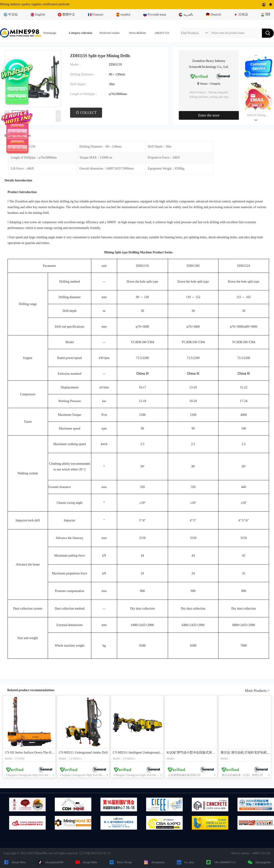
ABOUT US (162, 33)
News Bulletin (138, 33)
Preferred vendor (110, 33)
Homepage (50, 33)
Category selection (81, 33)
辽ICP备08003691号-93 (95, 853)
